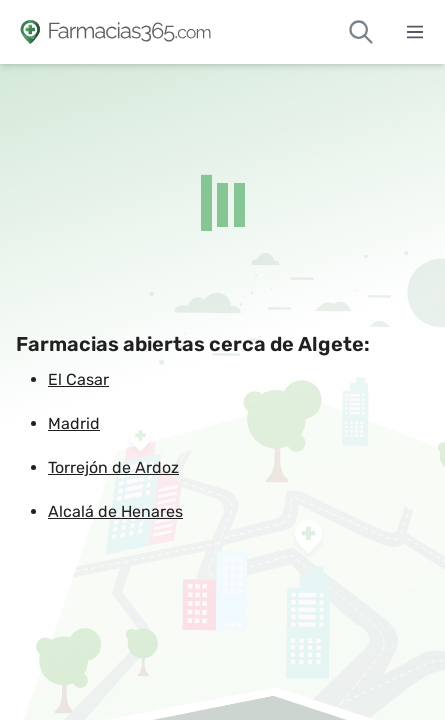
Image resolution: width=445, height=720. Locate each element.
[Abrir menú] (415, 32)
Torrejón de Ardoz (113, 467)
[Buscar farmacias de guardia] (361, 32)
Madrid (74, 423)
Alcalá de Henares (115, 511)
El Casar (78, 379)
